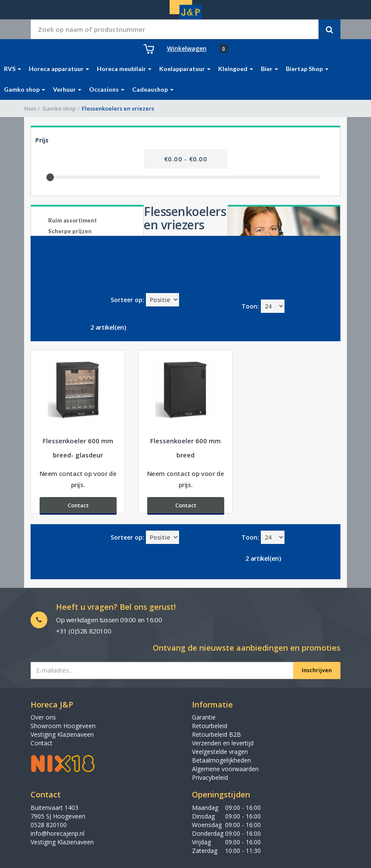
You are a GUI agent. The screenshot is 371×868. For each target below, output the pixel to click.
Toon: (250, 306)
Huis (30, 108)
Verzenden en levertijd (223, 743)
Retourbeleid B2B (216, 734)
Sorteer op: (127, 300)
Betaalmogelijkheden (221, 760)
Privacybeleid (210, 777)
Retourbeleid (210, 726)
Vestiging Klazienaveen (62, 734)
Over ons (43, 717)
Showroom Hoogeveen (63, 726)
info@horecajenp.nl (57, 833)
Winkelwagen (187, 48)
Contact (42, 743)
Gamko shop (59, 108)
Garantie (204, 717)
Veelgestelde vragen (220, 752)
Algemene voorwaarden (225, 769)
